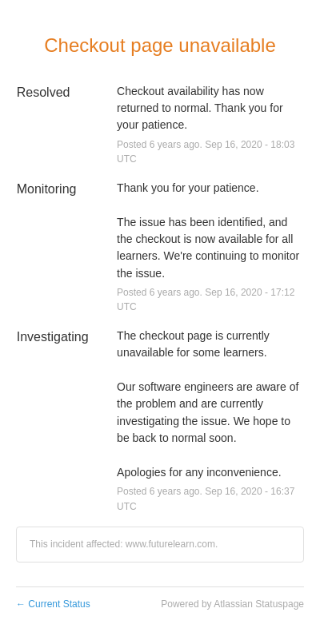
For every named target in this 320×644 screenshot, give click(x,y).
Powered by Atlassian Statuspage (232, 604)
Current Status (53, 604)
